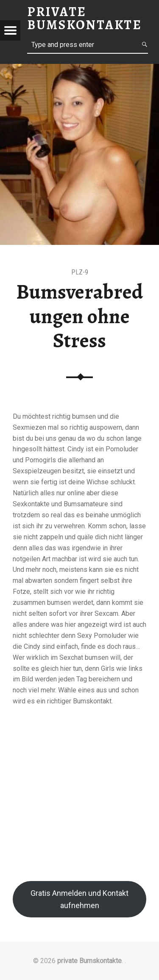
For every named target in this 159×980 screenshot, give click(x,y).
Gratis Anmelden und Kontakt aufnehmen (79, 899)
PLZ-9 (80, 272)
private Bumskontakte (89, 961)
